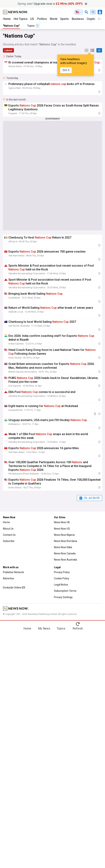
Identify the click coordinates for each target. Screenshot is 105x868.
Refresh (78, 628)
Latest (8, 50)
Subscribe (9, 541)
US (32, 19)
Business (78, 19)
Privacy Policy (62, 572)
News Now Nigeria (64, 535)
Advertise (9, 578)
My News (44, 628)
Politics (42, 19)
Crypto (91, 19)
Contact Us (9, 535)
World (54, 19)
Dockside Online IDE (14, 588)
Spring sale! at (50, 4)
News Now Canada (65, 553)
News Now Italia (63, 547)
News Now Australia (65, 560)
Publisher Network (13, 572)
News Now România (65, 541)
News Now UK (62, 522)
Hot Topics (20, 19)
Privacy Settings (63, 597)
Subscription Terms (65, 591)
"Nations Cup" (11, 26)
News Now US (62, 529)
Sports (64, 19)
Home (7, 19)
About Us (8, 529)
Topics (61, 628)
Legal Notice (61, 585)
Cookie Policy (62, 578)
